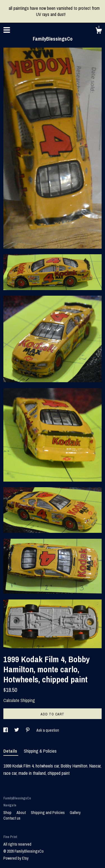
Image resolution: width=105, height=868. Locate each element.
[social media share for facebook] (6, 730)
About (22, 813)
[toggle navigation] (7, 30)
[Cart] (99, 31)
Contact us (12, 818)
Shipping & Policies (40, 751)
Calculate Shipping (19, 700)
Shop (8, 813)
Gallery (75, 813)
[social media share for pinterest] (28, 730)
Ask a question (48, 730)
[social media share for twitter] (17, 730)
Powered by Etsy (16, 858)
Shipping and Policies (48, 813)
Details (11, 751)
